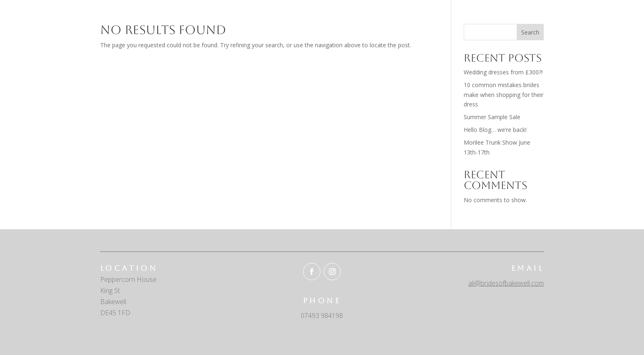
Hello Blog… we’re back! (495, 130)
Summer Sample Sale (492, 117)
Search (530, 32)
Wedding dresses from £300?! (503, 72)
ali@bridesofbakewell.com (506, 283)
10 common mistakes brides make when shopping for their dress (504, 95)
